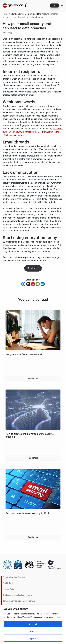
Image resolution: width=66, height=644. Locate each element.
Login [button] (54, 6)
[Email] (38, 284)
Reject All (33, 639)
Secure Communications (29, 14)
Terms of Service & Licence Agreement (19, 601)
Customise (33, 632)
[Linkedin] (43, 284)
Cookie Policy (9, 583)
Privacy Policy (9, 589)
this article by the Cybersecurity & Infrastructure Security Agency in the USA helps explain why (33, 132)
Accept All (33, 624)
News (13, 14)
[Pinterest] (33, 284)
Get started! (33, 268)
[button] (62, 6)
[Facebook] (23, 284)
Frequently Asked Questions (15, 577)
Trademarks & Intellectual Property (17, 595)
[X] (28, 284)
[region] (33, 624)
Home (6, 14)
